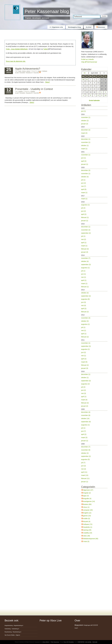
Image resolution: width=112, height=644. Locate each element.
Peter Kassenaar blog (47, 11)
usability (21, 91)
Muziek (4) (87, 521)
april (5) (84, 189)
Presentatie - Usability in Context (34, 89)
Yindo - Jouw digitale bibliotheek (17, 49)
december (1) (86, 139)
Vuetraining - (12, 629)
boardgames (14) (89, 501)
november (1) (86, 117)
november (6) (86, 415)
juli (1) (83, 180)
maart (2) (84, 133)
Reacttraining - (13, 632)
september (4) (86, 296)
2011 (94, 354)
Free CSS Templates (69, 642)
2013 (94, 301)
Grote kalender (94, 100)
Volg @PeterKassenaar (89, 62)
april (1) (84, 243)
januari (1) (85, 164)
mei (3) (84, 393)
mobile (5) (87, 519)
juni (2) (84, 183)
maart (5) (84, 362)
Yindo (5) (86, 541)
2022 (94, 143)
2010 (94, 389)
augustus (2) (85, 384)
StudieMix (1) (88, 527)
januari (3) (85, 252)
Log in (76, 628)
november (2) (86, 230)
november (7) (86, 258)
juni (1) (84, 111)
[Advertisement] (41, 35)
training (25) (87, 530)
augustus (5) (85, 459)
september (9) (86, 422)
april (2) (84, 161)
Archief (89, 27)
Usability (33, 91)
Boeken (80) (87, 504)
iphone (24, 71)
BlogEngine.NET (89, 625)
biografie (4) (87, 499)
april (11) (84, 472)
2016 (94, 212)
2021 (94, 158)
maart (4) (84, 400)
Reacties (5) (29, 93)
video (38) (87, 536)
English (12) (87, 513)
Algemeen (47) (88, 490)
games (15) (87, 516)
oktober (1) (85, 145)
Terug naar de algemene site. (16, 61)
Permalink (22, 73)
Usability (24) (88, 533)
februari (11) (85, 478)
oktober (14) (85, 418)
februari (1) (85, 217)
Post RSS (37, 73)
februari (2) (85, 312)
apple (20, 71)
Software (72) (88, 524)
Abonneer (101, 27)
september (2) (86, 233)
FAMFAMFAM (81, 642)
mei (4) (84, 305)
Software (45, 71)
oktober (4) (85, 177)
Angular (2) (87, 493)
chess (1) (86, 507)
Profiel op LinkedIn (87, 59)
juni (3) (84, 302)
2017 (94, 198)
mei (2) (84, 239)
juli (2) (83, 208)
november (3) (86, 318)
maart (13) (85, 475)
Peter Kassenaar (55, 642)
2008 (94, 463)
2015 (94, 238)
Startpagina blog (74, 27)
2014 (94, 271)
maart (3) (84, 437)
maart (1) (84, 149)
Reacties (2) (29, 73)
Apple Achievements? (28, 69)
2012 (94, 326)
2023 (94, 130)
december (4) (86, 412)
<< (85, 73)
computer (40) (88, 510)
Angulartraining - (14, 625)
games (28, 71)
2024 (94, 119)
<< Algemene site (56, 27)
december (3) (86, 170)
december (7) (86, 447)
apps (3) (86, 496)
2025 (94, 110)
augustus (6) (85, 299)
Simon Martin (46, 642)
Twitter (45, 49)
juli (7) (83, 463)
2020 (94, 180)
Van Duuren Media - (12, 635)
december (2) (86, 130)
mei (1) (84, 277)
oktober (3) (85, 321)
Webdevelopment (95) (91, 539)
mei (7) (84, 186)
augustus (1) (85, 205)
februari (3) (85, 249)
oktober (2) (85, 121)
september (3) (86, 265)
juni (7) (84, 431)
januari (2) (85, 124)
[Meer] (47, 82)
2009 (94, 425)
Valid (88, 642)
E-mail (17, 73)
